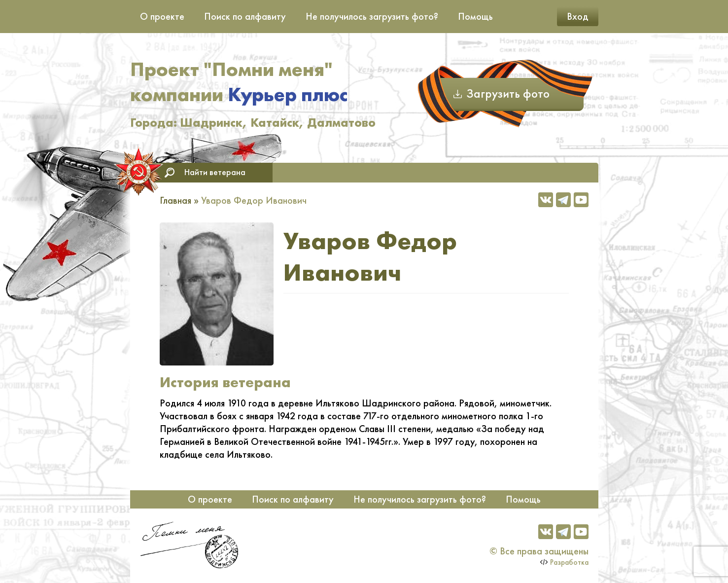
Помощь (475, 16)
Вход (578, 16)
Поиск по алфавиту (245, 16)
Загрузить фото (508, 93)
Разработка (569, 562)
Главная (175, 200)
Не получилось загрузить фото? (372, 16)
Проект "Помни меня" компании (239, 82)
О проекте (162, 16)
